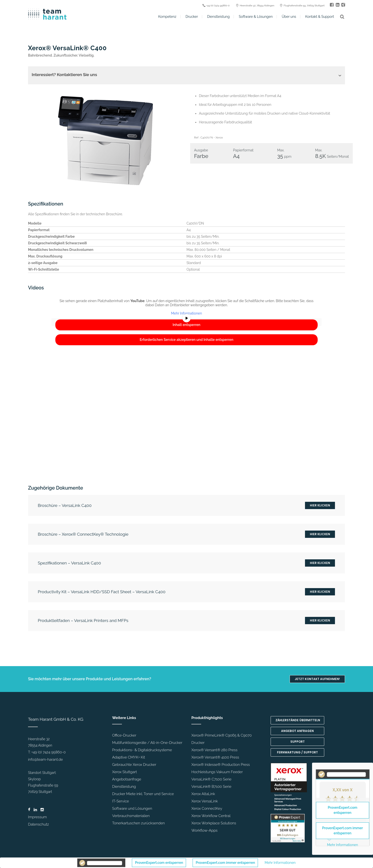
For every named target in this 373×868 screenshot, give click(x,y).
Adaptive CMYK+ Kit (129, 757)
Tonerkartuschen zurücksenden (138, 823)
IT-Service (121, 801)
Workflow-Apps (204, 830)
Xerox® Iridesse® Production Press (221, 765)
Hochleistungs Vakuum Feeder (217, 772)
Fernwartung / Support (297, 752)
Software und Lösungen (132, 809)
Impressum (37, 817)
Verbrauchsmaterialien (131, 816)
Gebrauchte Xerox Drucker (134, 765)
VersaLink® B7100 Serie (211, 787)
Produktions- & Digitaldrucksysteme (142, 750)
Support (298, 742)
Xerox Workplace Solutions (214, 823)
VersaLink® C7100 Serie (211, 779)
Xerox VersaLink (205, 801)
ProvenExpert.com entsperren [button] (159, 863)
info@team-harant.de (45, 759)
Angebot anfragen (297, 731)
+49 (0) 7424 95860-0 (49, 752)
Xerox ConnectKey (207, 809)
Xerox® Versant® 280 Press (214, 750)
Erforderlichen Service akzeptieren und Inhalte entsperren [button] (186, 340)
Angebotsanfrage (127, 779)
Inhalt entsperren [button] (186, 325)
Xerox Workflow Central (211, 816)
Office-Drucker (124, 735)
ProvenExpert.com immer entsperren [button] (226, 863)
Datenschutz (39, 824)
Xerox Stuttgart (124, 772)
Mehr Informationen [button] (187, 313)
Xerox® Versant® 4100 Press (215, 757)
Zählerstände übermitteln (298, 720)
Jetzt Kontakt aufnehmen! (317, 679)
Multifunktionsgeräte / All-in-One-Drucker (147, 743)
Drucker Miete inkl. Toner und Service (143, 794)
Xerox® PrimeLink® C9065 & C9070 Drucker (221, 739)
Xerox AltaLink (203, 794)
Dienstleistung (124, 787)
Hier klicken (320, 505)
